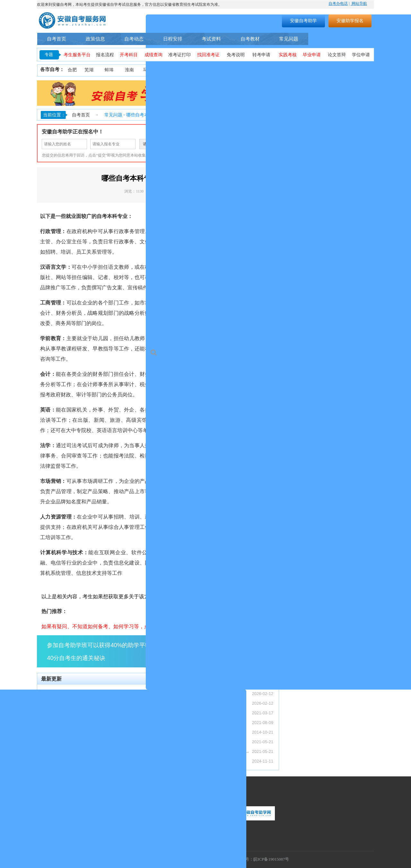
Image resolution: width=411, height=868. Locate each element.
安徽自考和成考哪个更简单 (68, 761)
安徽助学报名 (350, 21)
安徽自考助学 (303, 21)
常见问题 (289, 39)
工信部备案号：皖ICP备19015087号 (257, 859)
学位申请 (361, 55)
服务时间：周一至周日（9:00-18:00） (72, 807)
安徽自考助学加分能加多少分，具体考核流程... (87, 751)
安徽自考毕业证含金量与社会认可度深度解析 (85, 713)
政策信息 (95, 39)
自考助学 (357, 39)
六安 (328, 70)
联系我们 (48, 794)
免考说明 (236, 55)
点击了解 (254, 651)
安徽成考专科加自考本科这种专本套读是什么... (87, 732)
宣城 (348, 70)
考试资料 (211, 39)
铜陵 (210, 70)
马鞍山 (150, 70)
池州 (365, 70)
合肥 (72, 70)
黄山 (231, 70)
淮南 (129, 70)
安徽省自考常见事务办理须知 (189, 732)
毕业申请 (312, 55)
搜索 (236, 21)
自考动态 (134, 39)
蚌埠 (109, 70)
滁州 (250, 70)
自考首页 (57, 39)
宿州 (308, 70)
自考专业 (324, 39)
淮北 (170, 70)
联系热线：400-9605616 (60, 816)
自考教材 (250, 39)
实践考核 (288, 55)
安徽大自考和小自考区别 (66, 741)
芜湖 (89, 70)
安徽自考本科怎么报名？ (185, 713)
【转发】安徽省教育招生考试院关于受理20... (85, 703)
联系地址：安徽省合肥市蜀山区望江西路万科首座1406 (88, 834)
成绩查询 (153, 55)
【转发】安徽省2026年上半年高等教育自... (83, 693)
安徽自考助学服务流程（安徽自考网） (197, 722)
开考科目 (129, 55)
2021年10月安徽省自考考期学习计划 (196, 741)
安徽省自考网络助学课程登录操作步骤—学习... (205, 751)
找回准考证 (208, 55)
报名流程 (105, 55)
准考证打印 (179, 55)
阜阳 (271, 70)
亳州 (289, 70)
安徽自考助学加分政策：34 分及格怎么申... (83, 722)
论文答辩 (337, 55)
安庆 (190, 70)
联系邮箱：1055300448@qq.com (68, 825)
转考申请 (261, 55)
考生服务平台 (77, 55)
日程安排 (173, 39)
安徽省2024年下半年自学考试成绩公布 (198, 761)
